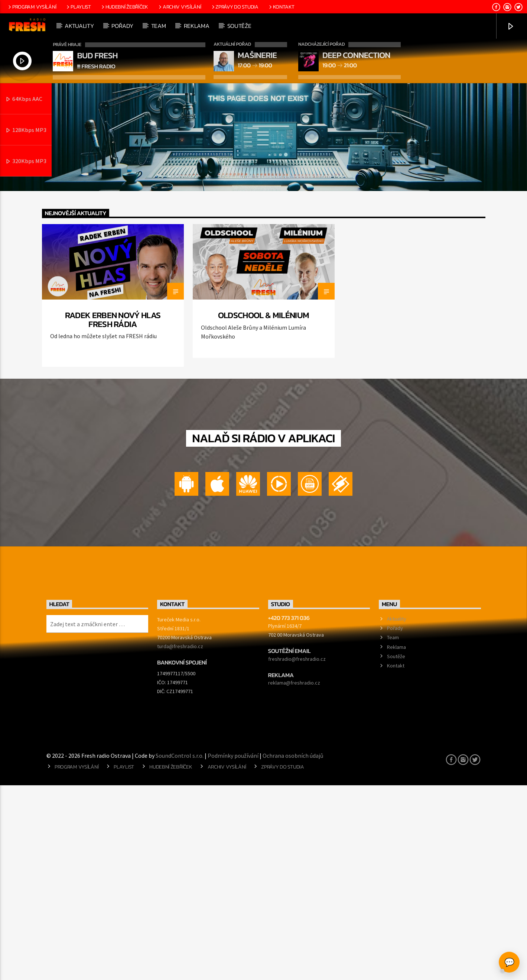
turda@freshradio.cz (180, 841)
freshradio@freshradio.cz (297, 854)
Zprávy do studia (235, 7)
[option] (113, 490)
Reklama (197, 26)
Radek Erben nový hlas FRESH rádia (113, 514)
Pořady (122, 26)
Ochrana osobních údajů (293, 950)
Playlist (78, 7)
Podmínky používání (233, 950)
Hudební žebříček (124, 7)
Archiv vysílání (179, 7)
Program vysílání (32, 7)
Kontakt (281, 7)
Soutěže (239, 26)
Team (159, 26)
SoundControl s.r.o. (180, 950)
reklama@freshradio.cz (294, 877)
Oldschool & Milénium (263, 510)
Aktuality (79, 26)
